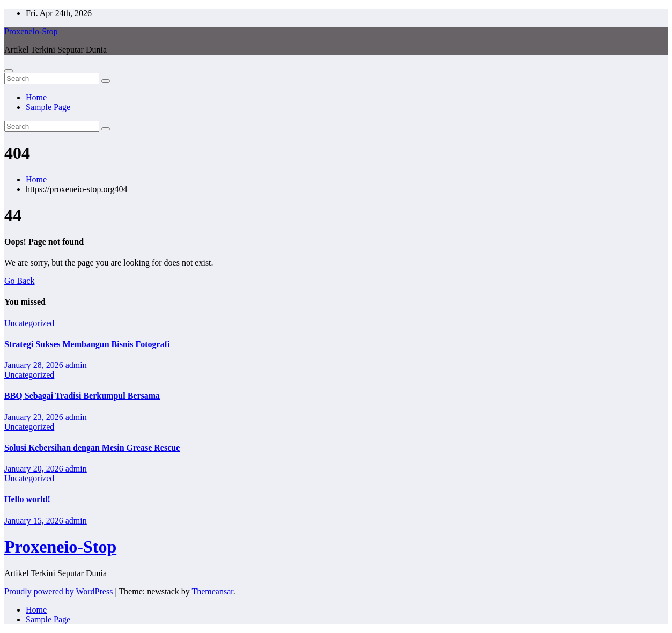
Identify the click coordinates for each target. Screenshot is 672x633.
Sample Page (48, 107)
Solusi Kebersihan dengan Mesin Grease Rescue (92, 448)
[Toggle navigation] (9, 71)
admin (76, 365)
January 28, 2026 (35, 365)
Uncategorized (29, 323)
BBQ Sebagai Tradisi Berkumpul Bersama (82, 396)
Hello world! (27, 499)
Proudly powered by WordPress (60, 591)
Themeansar (212, 591)
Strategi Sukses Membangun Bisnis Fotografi (87, 344)
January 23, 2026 (35, 417)
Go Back (19, 281)
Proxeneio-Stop (31, 31)
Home (36, 97)
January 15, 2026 (35, 521)
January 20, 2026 (35, 469)
